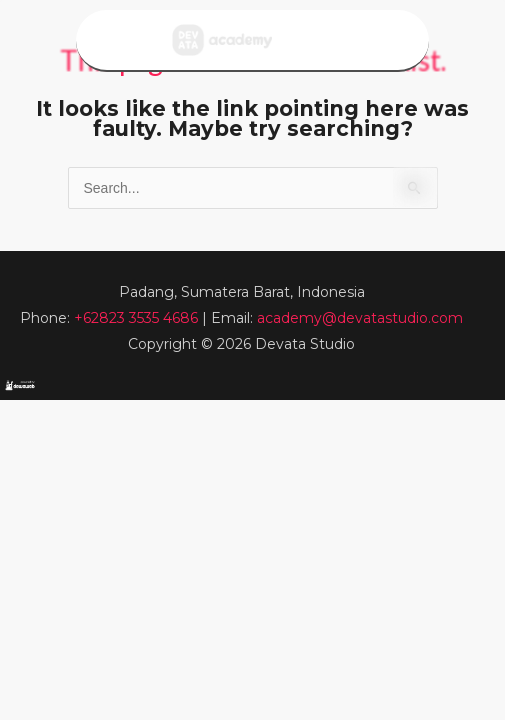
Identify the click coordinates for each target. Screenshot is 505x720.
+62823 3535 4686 (138, 318)
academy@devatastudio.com (360, 318)
